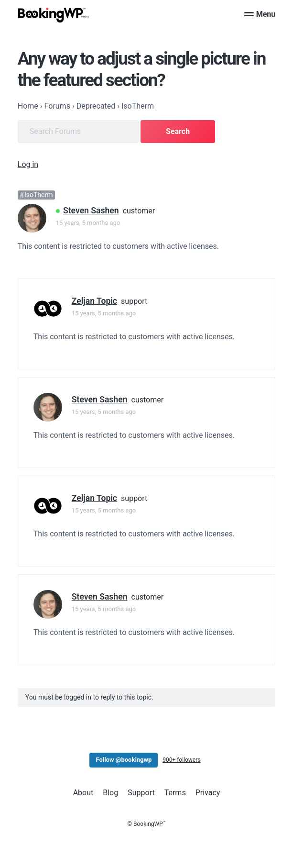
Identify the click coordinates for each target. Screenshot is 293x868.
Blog (110, 793)
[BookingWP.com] (54, 15)
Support (141, 793)
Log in (28, 164)
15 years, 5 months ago (88, 223)
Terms (175, 793)
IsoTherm (39, 195)
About (83, 793)
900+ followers (181, 760)
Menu (260, 14)
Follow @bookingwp (124, 760)
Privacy (208, 793)
